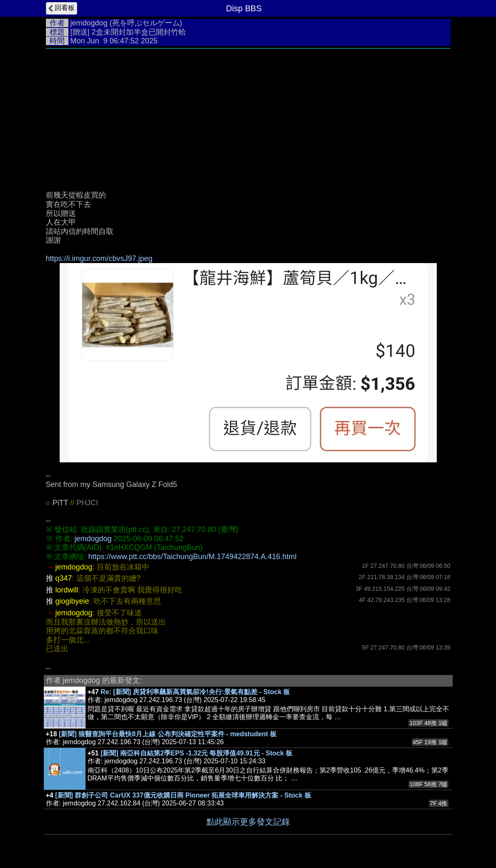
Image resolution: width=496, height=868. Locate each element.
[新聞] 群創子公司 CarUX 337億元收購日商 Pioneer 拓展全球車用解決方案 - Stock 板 (183, 795)
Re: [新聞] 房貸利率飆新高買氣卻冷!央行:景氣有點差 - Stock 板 (195, 692)
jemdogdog (89, 23)
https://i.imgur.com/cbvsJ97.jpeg (99, 258)
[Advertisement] (248, 115)
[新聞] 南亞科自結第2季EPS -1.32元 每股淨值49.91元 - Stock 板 (196, 753)
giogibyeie (72, 601)
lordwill (67, 590)
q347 (64, 578)
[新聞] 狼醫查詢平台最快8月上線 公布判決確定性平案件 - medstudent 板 (168, 734)
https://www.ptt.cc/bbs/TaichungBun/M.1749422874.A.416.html (193, 557)
